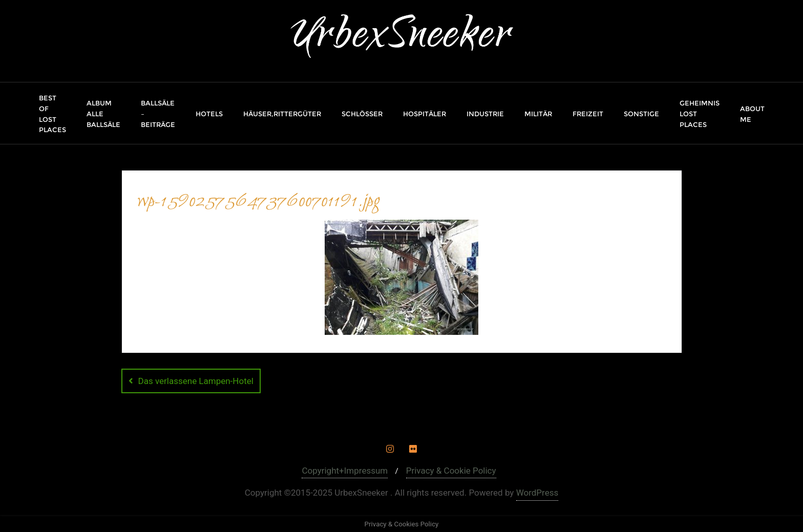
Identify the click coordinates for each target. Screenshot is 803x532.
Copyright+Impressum (345, 471)
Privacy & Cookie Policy (451, 471)
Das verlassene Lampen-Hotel (196, 381)
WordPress (537, 493)
